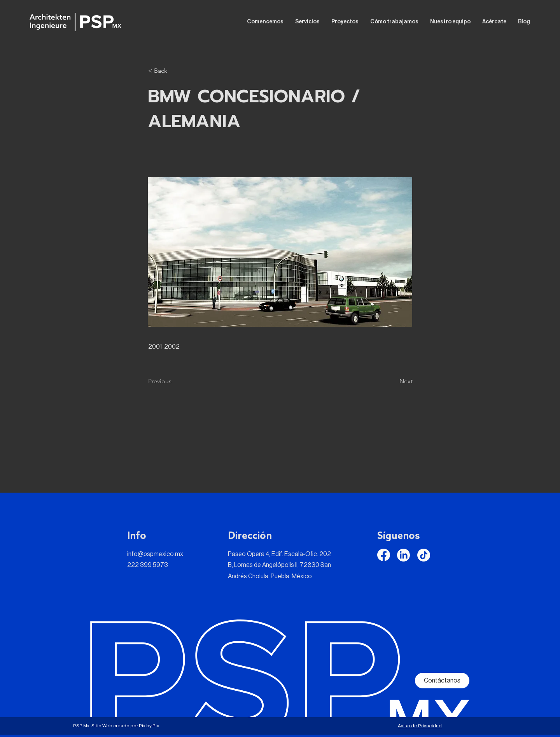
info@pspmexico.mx (155, 554)
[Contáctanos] (442, 681)
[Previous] (174, 381)
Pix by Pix (149, 726)
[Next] (393, 381)
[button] (174, 71)
